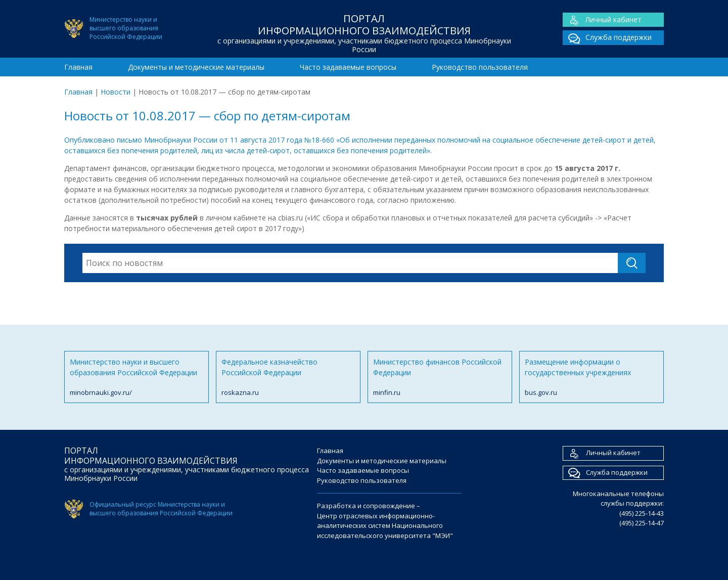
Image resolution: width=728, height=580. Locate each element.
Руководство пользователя (480, 67)
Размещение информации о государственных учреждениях (591, 377)
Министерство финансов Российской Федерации (440, 377)
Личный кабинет (602, 20)
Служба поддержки (607, 38)
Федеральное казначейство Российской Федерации (288, 377)
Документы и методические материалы (196, 67)
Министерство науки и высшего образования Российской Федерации (136, 377)
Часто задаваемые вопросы (348, 67)
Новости (116, 92)
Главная (78, 67)
